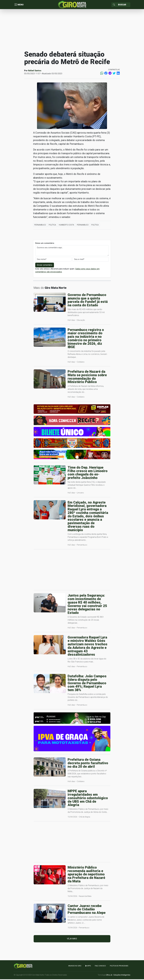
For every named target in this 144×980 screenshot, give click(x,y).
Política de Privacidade (119, 967)
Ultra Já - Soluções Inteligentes (118, 976)
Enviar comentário (45, 266)
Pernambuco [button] (40, 226)
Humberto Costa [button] (66, 226)
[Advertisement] (72, 30)
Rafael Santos (35, 71)
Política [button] (52, 226)
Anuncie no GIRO (75, 967)
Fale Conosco (100, 967)
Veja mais (72, 940)
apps (88, 967)
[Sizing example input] (123, 5)
